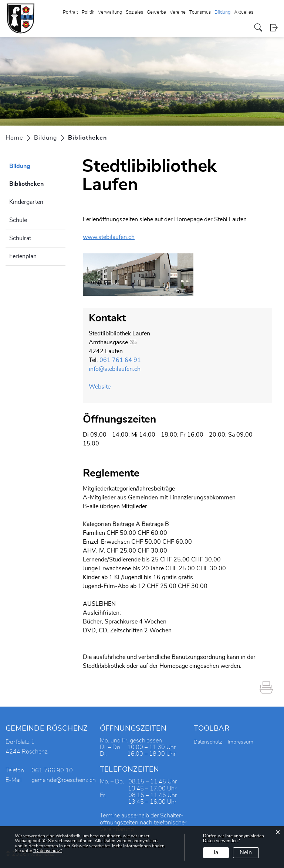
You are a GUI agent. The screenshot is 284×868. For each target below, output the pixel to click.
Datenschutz (208, 742)
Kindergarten (26, 202)
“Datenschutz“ (48, 851)
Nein (246, 852)
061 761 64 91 (120, 360)
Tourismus (200, 12)
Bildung (222, 12)
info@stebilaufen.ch (115, 369)
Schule (18, 220)
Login (274, 28)
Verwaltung (110, 12)
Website (103, 387)
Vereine (178, 12)
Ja (216, 852)
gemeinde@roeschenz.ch (64, 780)
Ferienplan (23, 256)
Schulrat (20, 238)
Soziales (134, 12)
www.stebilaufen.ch (112, 237)
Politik (88, 12)
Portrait (70, 12)
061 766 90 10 (52, 770)
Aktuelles (244, 12)
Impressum (241, 742)
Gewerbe (156, 12)
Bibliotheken (37, 183)
